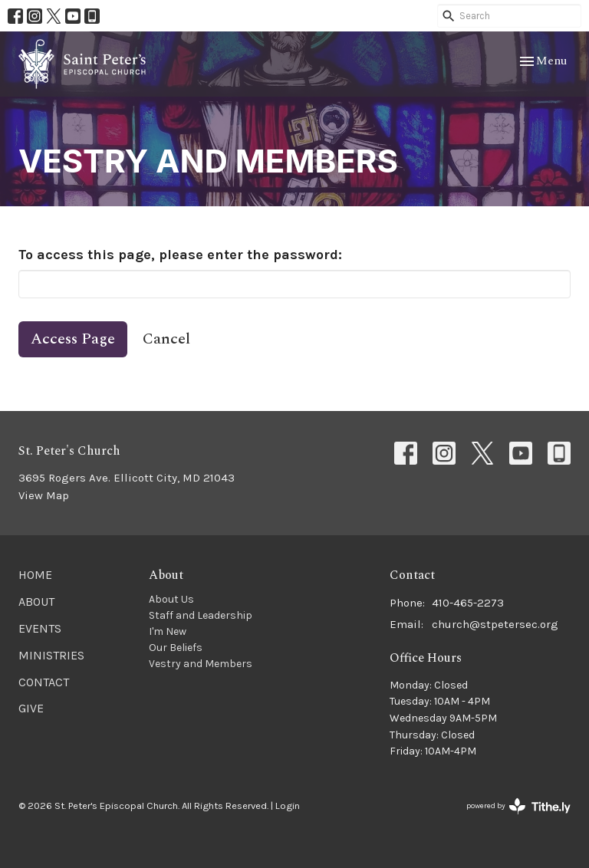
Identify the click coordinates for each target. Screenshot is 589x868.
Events (40, 628)
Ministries (51, 655)
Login (288, 806)
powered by (518, 806)
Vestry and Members (201, 664)
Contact (44, 682)
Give (31, 708)
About (36, 602)
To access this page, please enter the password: (180, 255)
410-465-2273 (468, 603)
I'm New (168, 631)
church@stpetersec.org (495, 624)
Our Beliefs (176, 648)
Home (35, 575)
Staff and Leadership (201, 615)
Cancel (166, 339)
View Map (44, 495)
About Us (171, 599)
